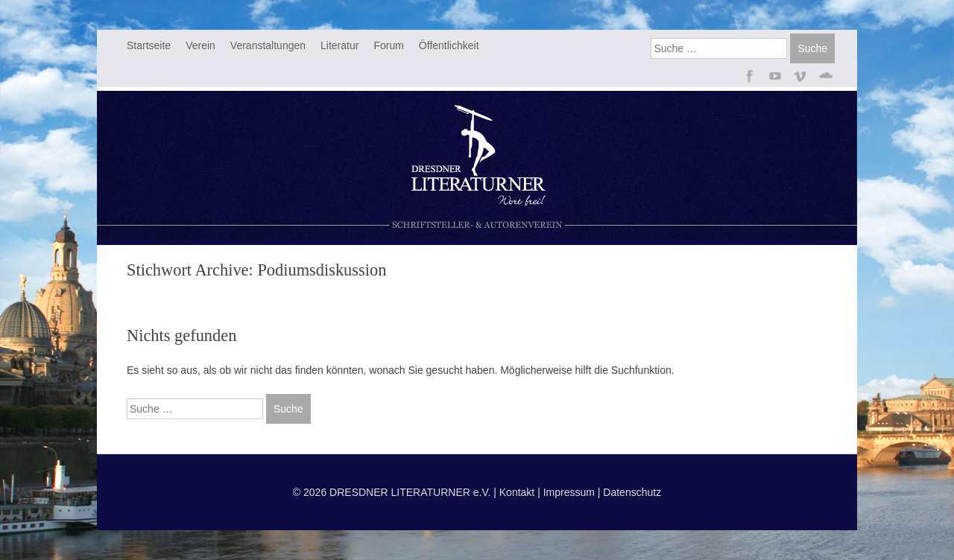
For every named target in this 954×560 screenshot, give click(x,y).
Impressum (569, 492)
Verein (200, 45)
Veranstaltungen (268, 45)
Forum (388, 45)
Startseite (149, 45)
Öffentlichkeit (449, 45)
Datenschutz (632, 492)
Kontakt (517, 492)
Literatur (339, 45)
